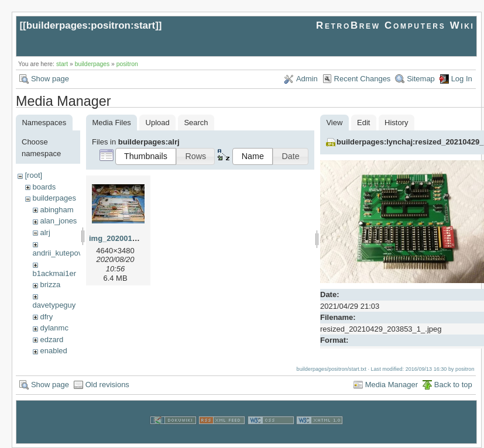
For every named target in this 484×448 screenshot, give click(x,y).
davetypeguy (54, 305)
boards (44, 187)
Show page (50, 79)
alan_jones (58, 221)
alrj (45, 232)
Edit (363, 123)
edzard (52, 340)
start (62, 64)
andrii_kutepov (58, 253)
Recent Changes (363, 79)
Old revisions (107, 384)
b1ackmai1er (54, 273)
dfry (46, 317)
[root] (33, 175)
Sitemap (421, 79)
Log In (462, 79)
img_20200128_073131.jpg (136, 238)
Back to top (453, 384)
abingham (56, 210)
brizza (50, 285)
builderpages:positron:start (91, 25)
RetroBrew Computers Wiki (395, 25)
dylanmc (54, 328)
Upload (158, 123)
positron (127, 64)
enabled (53, 351)
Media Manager (392, 384)
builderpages (92, 64)
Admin (307, 79)
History (396, 123)
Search (196, 123)
